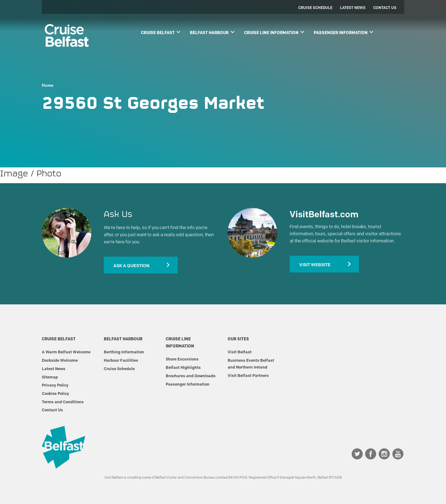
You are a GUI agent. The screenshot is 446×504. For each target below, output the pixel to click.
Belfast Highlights (183, 367)
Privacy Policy (55, 385)
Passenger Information (344, 32)
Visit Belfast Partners (248, 375)
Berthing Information (124, 352)
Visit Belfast (240, 352)
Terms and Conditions (63, 402)
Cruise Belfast (162, 32)
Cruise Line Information (275, 32)
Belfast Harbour (213, 32)
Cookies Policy (55, 393)
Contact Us (385, 8)
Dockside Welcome (60, 360)
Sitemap (50, 377)
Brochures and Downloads (191, 376)
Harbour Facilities (121, 360)
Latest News (353, 8)
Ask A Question (131, 266)
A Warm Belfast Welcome (66, 352)
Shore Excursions (182, 359)
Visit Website (315, 265)
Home (48, 86)
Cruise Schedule (315, 8)
